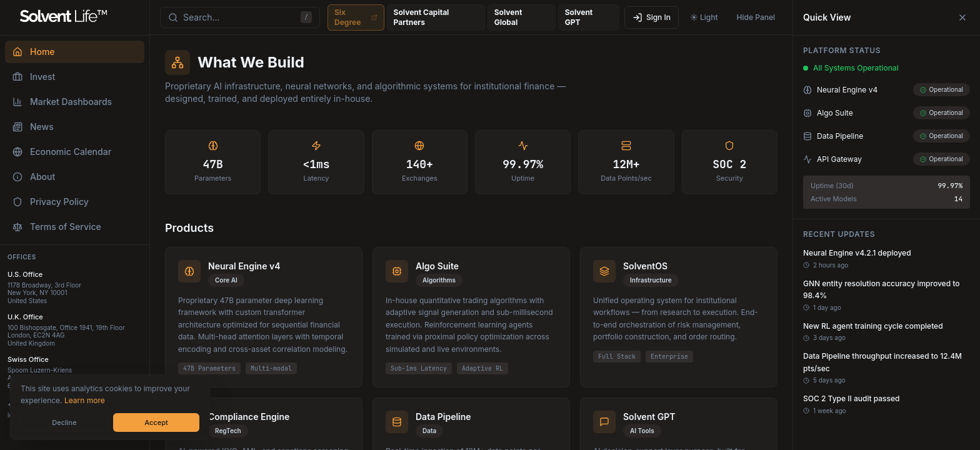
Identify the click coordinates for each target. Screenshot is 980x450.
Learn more (85, 400)
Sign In (652, 17)
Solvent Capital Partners (436, 17)
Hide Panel (756, 17)
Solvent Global (522, 17)
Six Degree (356, 17)
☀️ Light (704, 17)
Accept (156, 422)
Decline (64, 422)
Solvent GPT (589, 17)
